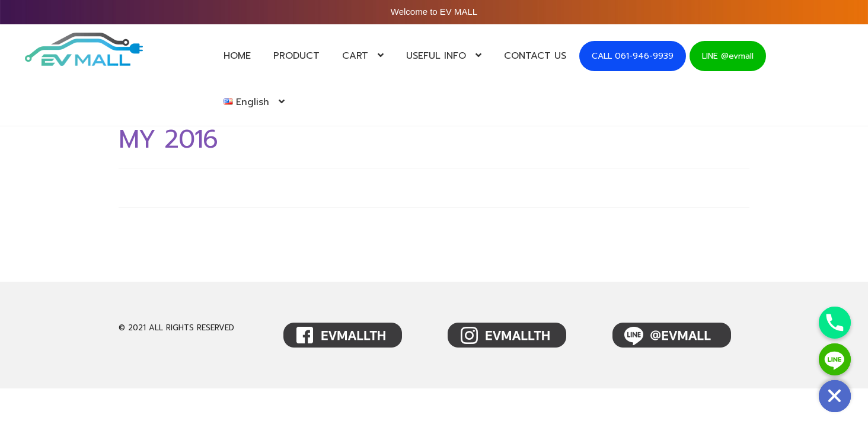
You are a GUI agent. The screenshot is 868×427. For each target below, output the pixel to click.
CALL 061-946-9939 (633, 56)
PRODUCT (296, 56)
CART (355, 56)
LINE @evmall (728, 56)
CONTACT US (535, 56)
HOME (237, 56)
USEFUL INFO (436, 56)
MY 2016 (168, 139)
